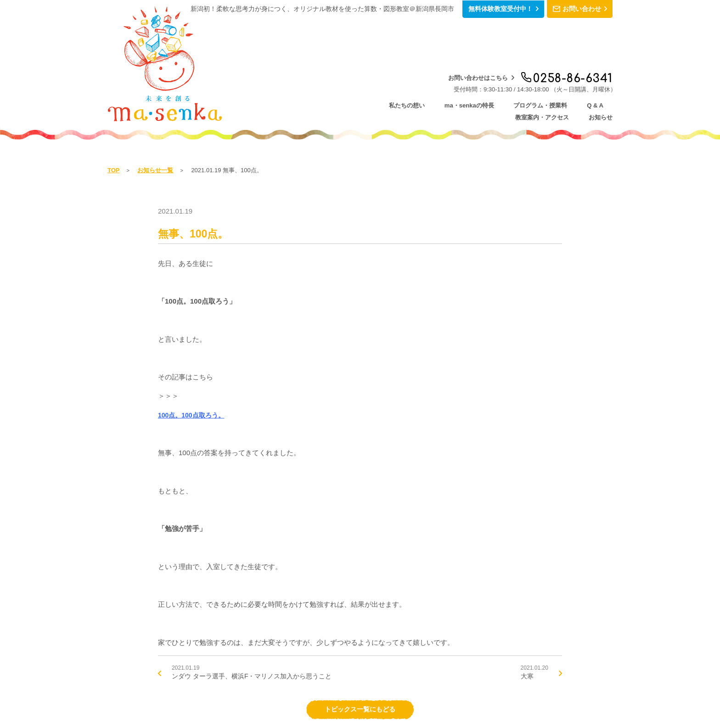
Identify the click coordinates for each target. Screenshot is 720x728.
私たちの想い (266, 60)
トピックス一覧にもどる (360, 654)
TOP (114, 114)
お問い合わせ (573, 9)
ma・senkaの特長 (335, 60)
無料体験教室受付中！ (479, 9)
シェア (606, 696)
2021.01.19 (245, 617)
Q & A (474, 60)
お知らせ (599, 60)
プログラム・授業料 (414, 60)
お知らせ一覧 (155, 114)
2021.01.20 (533, 617)
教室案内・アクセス (534, 60)
